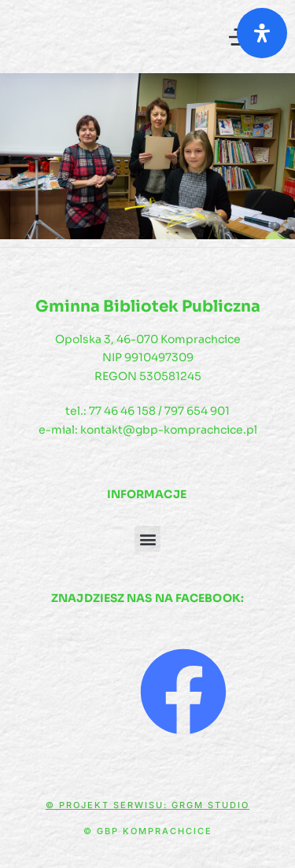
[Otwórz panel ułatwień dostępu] (262, 33)
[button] (147, 539)
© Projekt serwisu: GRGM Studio (147, 805)
